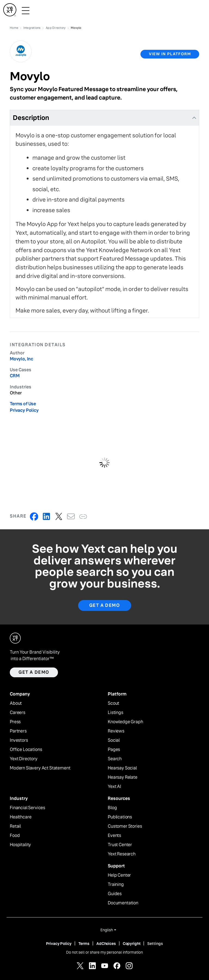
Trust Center (120, 845)
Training (116, 885)
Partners (18, 731)
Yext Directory (24, 759)
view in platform (170, 54)
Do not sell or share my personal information (104, 952)
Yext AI (114, 787)
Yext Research (122, 854)
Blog (112, 808)
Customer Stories (125, 826)
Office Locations (26, 750)
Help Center (119, 875)
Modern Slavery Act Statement (40, 768)
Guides (115, 894)
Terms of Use (23, 404)
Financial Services (27, 808)
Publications (120, 817)
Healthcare (21, 817)
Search (115, 759)
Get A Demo (105, 605)
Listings (116, 713)
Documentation (123, 903)
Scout (113, 703)
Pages (114, 750)
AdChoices (106, 944)
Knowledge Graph (125, 722)
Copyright (132, 944)
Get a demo (34, 672)
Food (15, 836)
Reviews (116, 731)
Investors (19, 740)
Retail (15, 826)
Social (114, 740)
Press (15, 722)
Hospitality (20, 845)
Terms (84, 944)
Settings (155, 944)
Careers (18, 713)
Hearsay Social (122, 768)
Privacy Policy (24, 410)
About (16, 703)
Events (114, 836)
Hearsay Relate (123, 777)
